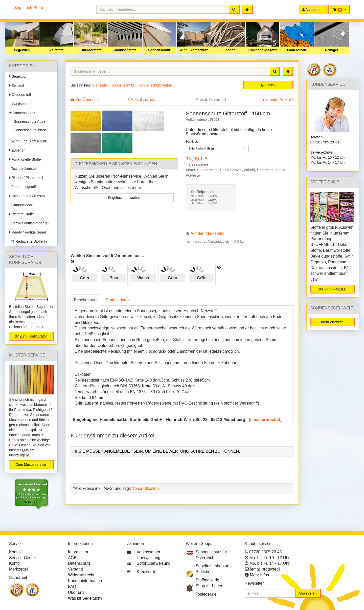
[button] (340, 10)
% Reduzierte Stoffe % (28, 241)
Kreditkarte (146, 572)
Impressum (78, 552)
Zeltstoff (56, 50)
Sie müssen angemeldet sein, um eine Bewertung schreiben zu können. (159, 451)
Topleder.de (206, 594)
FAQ (72, 587)
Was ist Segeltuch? (85, 598)
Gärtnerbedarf (21, 205)
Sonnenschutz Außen (30, 121)
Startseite (99, 85)
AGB (72, 558)
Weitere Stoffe (22, 214)
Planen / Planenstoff (26, 178)
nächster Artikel (278, 100)
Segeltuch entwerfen (124, 198)
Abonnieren (308, 593)
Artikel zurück (143, 100)
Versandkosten (145, 488)
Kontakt (16, 552)
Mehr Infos (259, 575)
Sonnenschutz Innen (29, 130)
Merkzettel (18, 569)
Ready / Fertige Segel (28, 232)
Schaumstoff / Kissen (27, 196)
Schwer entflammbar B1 (29, 223)
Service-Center (23, 558)
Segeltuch (22, 50)
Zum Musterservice (31, 465)
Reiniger (332, 50)
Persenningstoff (23, 187)
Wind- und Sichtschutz (28, 141)
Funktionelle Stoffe (263, 50)
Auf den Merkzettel (207, 233)
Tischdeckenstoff (24, 169)
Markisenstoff (125, 50)
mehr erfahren (332, 322)
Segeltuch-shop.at (212, 566)
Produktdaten (118, 300)
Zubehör (228, 50)
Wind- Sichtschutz (194, 50)
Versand (75, 569)
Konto (14, 563)
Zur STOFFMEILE (332, 289)
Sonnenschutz (159, 50)
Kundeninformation (85, 581)
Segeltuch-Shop (29, 8)
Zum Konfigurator (31, 336)
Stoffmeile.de (207, 580)
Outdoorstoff (91, 50)
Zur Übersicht (88, 100)
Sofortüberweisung (154, 563)
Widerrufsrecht (81, 575)
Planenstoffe (297, 50)
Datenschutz (79, 563)
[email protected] (265, 420)
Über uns (76, 592)
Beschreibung (86, 300)
